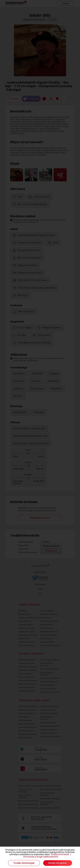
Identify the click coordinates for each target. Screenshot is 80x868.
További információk (60, 854)
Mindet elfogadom (58, 863)
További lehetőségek (24, 863)
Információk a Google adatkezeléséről (41, 857)
